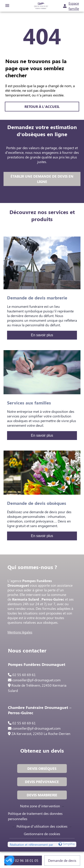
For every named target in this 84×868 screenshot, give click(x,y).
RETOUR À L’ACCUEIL (42, 106)
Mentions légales (20, 632)
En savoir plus (42, 335)
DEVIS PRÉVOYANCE (42, 782)
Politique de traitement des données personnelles (35, 816)
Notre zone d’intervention (40, 806)
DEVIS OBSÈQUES (42, 768)
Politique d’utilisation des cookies (42, 826)
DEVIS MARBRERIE (42, 795)
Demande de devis (62, 860)
